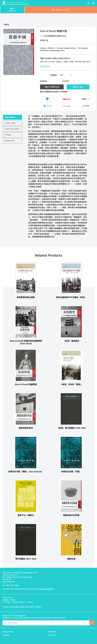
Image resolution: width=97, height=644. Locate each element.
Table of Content (12, 129)
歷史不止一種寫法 (26, 515)
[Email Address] (46, 623)
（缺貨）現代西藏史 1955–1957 (71, 428)
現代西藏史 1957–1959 (26, 559)
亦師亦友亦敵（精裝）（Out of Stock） (26, 472)
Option (54, 75)
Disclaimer (53, 632)
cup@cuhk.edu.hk (46, 589)
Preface (8, 135)
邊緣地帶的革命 (26, 428)
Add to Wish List (52, 87)
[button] (61, 10)
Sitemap (6, 635)
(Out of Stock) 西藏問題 (26, 384)
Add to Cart (78, 87)
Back (7, 25)
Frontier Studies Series (54, 58)
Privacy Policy (8, 632)
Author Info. (10, 123)
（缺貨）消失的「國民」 (71, 384)
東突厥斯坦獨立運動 (26, 297)
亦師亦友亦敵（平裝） (71, 472)
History (67, 58)
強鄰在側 (71, 559)
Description (10, 117)
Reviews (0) (9, 141)
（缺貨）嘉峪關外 (71, 341)
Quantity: (66, 81)
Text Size (52, 635)
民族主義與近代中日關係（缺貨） (71, 297)
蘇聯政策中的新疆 (71, 515)
